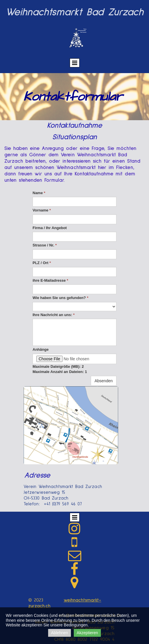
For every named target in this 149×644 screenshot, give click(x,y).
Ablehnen (60, 633)
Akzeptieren (87, 633)
